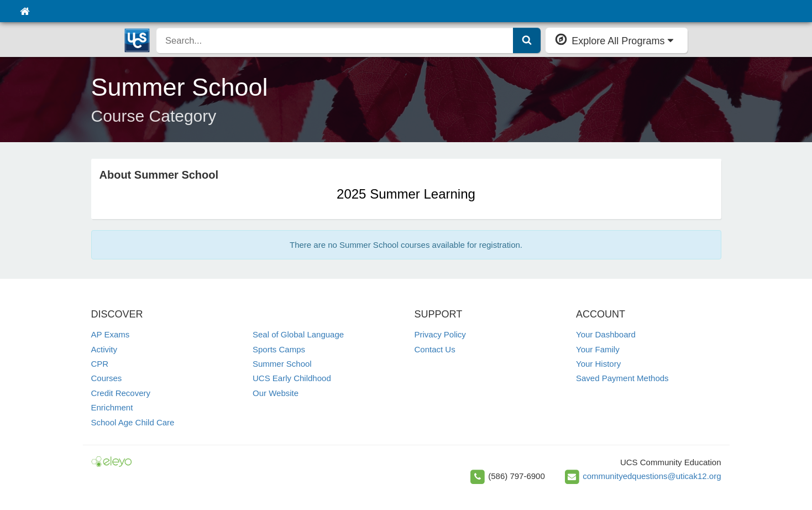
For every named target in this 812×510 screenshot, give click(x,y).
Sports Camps (279, 349)
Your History (598, 364)
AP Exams (111, 334)
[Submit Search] (527, 40)
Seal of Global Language (298, 334)
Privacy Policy (440, 334)
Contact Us (435, 349)
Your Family (598, 349)
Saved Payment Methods (622, 378)
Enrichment (112, 407)
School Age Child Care (133, 422)
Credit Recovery (121, 393)
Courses (107, 378)
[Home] (25, 11)
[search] (335, 40)
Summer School (282, 364)
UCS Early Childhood (292, 378)
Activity (104, 349)
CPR (100, 364)
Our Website (276, 393)
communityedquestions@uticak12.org (652, 475)
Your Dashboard (606, 334)
